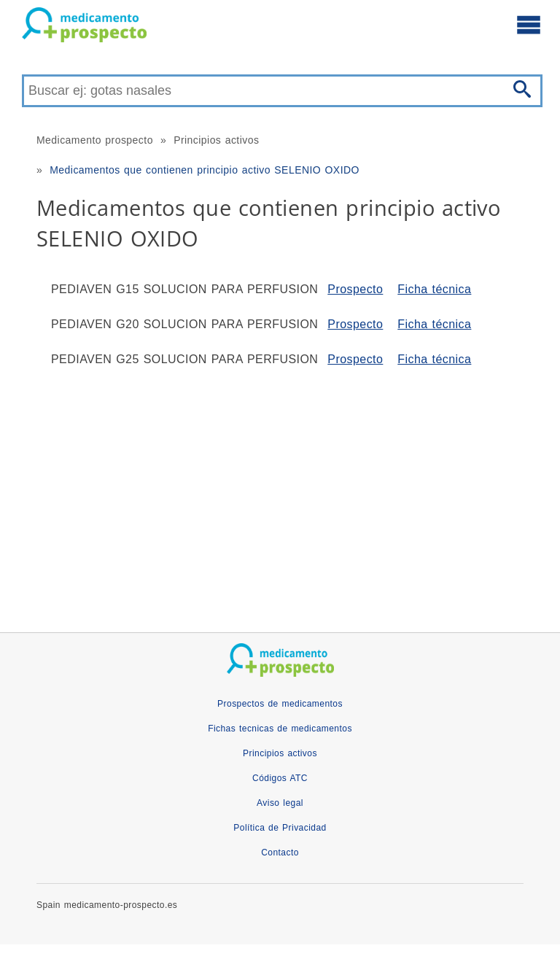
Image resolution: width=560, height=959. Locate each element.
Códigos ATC (280, 778)
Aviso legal (280, 803)
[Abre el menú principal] (529, 24)
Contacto (280, 853)
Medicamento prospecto (95, 140)
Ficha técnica (434, 289)
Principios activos (216, 140)
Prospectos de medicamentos (280, 704)
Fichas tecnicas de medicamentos (280, 729)
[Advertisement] (280, 494)
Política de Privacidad (280, 828)
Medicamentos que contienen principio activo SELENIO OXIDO (205, 170)
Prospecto (355, 289)
